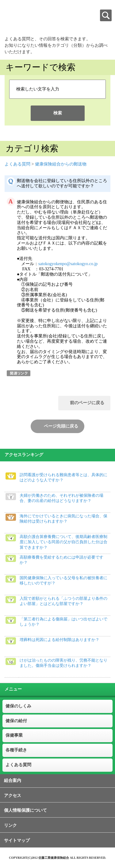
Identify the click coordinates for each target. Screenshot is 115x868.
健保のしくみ (18, 706)
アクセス (13, 796)
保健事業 (14, 735)
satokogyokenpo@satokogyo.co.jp (68, 264)
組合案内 (13, 780)
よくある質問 (17, 164)
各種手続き (16, 750)
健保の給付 (16, 721)
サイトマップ (17, 840)
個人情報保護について (25, 810)
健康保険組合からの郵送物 (61, 164)
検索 (58, 113)
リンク (10, 825)
